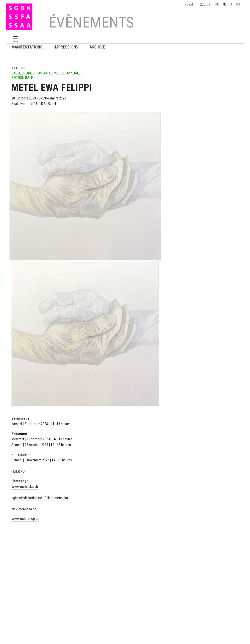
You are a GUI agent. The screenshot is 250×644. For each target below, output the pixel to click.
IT (231, 4)
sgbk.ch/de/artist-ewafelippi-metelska (40, 498)
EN (238, 4)
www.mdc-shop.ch (25, 519)
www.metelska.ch (25, 487)
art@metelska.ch (24, 509)
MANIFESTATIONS (27, 47)
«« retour (19, 68)
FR (224, 4)
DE (217, 4)
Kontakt (190, 4)
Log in (206, 4)
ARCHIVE (97, 47)
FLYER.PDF (19, 471)
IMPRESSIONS (66, 47)
